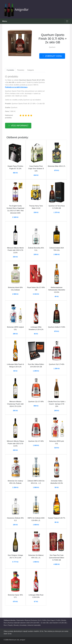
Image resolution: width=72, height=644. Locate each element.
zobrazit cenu (54, 56)
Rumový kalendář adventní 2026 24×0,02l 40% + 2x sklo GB (28, 623)
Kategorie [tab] (31, 70)
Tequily (10, 625)
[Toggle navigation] (67, 21)
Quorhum (52, 47)
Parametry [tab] (21, 70)
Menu (5, 21)
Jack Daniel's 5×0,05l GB (58, 623)
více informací (20, 126)
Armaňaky (23, 625)
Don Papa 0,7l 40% (54, 620)
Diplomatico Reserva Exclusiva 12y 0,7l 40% (31, 620)
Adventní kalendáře (34, 625)
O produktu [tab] (10, 70)
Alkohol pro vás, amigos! (17, 640)
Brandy (16, 625)
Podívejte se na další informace (16, 87)
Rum (5, 625)
